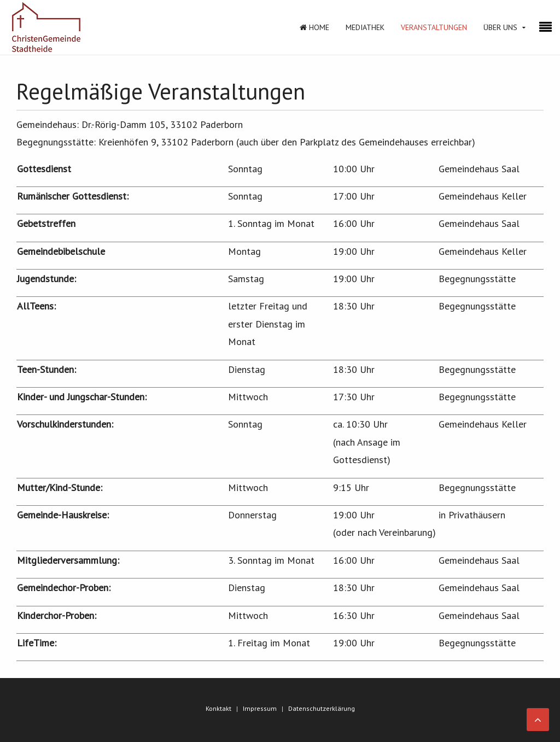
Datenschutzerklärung (322, 708)
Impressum (260, 708)
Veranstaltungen (434, 27)
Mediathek (365, 27)
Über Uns (500, 27)
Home (314, 27)
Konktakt (218, 708)
